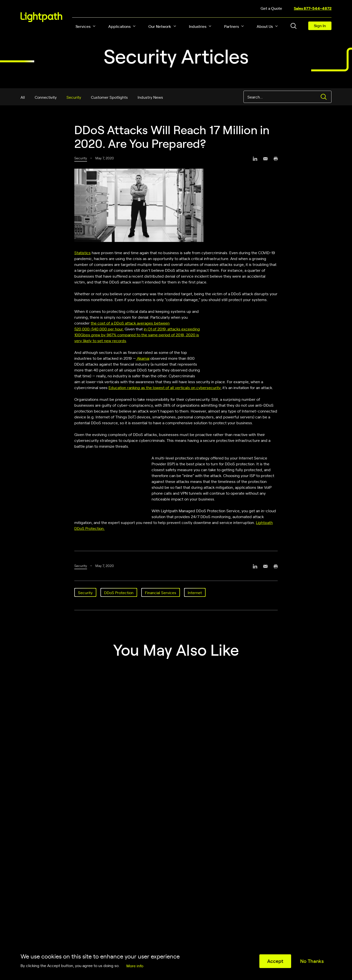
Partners (231, 26)
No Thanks (312, 961)
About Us (265, 26)
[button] (94, 26)
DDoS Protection (119, 592)
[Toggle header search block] (294, 26)
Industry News (150, 97)
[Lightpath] (41, 17)
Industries (198, 26)
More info (135, 966)
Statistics (82, 252)
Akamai (143, 358)
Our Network (160, 26)
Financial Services (161, 592)
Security (74, 97)
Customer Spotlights (109, 97)
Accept (275, 961)
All (23, 97)
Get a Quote (271, 8)
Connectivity (46, 97)
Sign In (320, 25)
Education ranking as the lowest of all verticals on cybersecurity (165, 387)
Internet (195, 592)
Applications (119, 26)
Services (83, 26)
